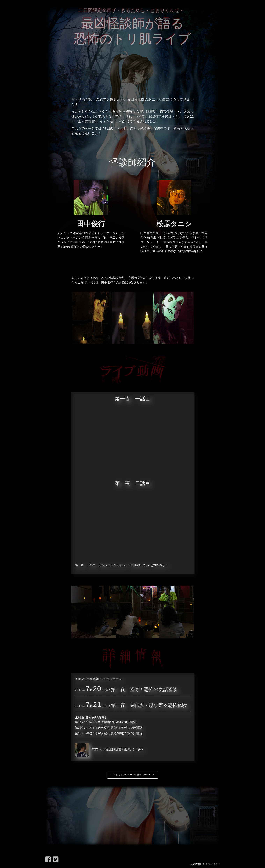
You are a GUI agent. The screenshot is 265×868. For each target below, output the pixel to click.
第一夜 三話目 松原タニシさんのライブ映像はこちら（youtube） (121, 565)
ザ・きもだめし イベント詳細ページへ (132, 775)
